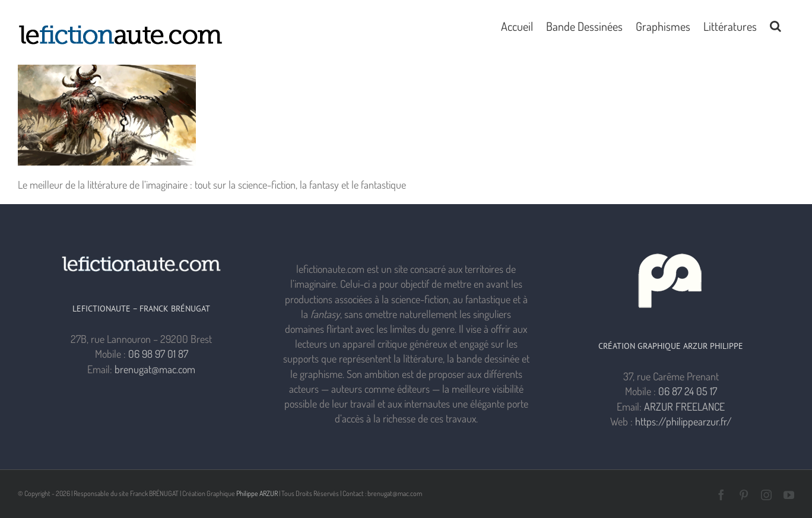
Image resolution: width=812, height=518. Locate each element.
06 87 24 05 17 (688, 391)
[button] (775, 25)
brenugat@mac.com (155, 369)
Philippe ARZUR (257, 493)
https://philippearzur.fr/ (683, 421)
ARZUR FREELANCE (684, 406)
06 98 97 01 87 (158, 354)
